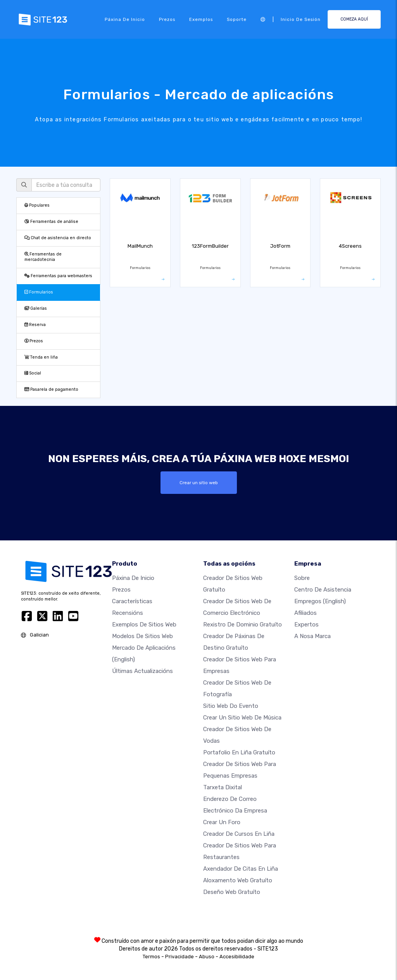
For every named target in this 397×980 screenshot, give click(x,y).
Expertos (306, 625)
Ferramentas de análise (51, 222)
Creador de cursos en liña (239, 834)
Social (33, 373)
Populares (37, 205)
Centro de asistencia (323, 590)
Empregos (320, 601)
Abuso (207, 957)
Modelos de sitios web (142, 636)
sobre (302, 578)
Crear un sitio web (199, 483)
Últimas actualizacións (142, 671)
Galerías (36, 308)
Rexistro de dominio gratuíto (243, 625)
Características (132, 601)
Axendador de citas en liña (241, 869)
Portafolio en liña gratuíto (239, 752)
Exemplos (201, 19)
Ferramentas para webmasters (58, 276)
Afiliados (306, 613)
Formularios (39, 292)
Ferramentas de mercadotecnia (43, 257)
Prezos (167, 19)
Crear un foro (222, 822)
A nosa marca (312, 636)
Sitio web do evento (231, 706)
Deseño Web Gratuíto (232, 892)
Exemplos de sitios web (144, 625)
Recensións (128, 613)
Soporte (237, 19)
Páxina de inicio (125, 19)
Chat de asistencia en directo (58, 238)
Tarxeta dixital (223, 787)
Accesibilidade (237, 957)
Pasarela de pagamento (51, 389)
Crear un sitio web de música (242, 718)
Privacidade (180, 957)
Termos (151, 957)
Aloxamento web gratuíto (238, 880)
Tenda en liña (41, 357)
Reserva (35, 325)
